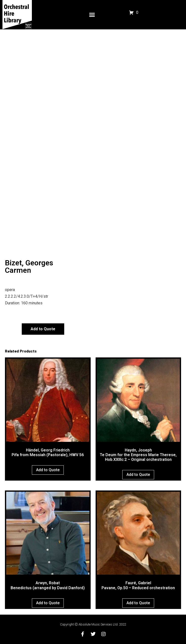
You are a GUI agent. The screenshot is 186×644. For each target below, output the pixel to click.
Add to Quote (43, 329)
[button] (92, 15)
